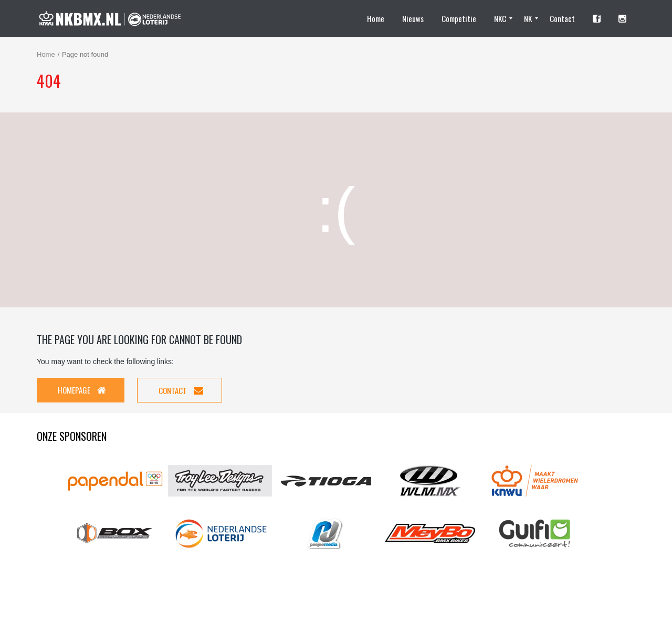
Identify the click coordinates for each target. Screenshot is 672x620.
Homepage (82, 390)
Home (46, 54)
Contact (181, 390)
